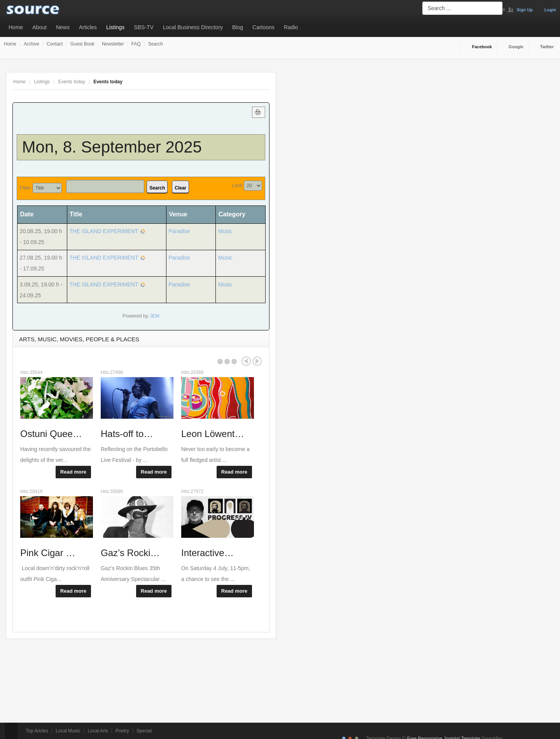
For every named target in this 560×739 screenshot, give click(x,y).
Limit (237, 185)
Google (516, 47)
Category (232, 214)
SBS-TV (144, 27)
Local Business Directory (193, 27)
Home (16, 27)
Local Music (68, 731)
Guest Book (82, 44)
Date (29, 214)
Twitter (547, 47)
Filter (25, 188)
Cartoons (263, 27)
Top (11, 731)
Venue (178, 214)
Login (550, 10)
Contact (55, 44)
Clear (180, 188)
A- (265, 82)
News (63, 27)
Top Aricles (37, 731)
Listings (115, 27)
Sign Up (525, 10)
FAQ (136, 44)
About (39, 27)
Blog (238, 27)
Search (156, 44)
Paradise (179, 231)
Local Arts (98, 731)
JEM (155, 316)
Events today (71, 82)
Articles (88, 27)
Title (76, 214)
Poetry (122, 731)
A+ (248, 82)
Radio (291, 27)
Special (144, 731)
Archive (31, 44)
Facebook (482, 47)
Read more (73, 472)
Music (225, 231)
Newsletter (113, 44)
